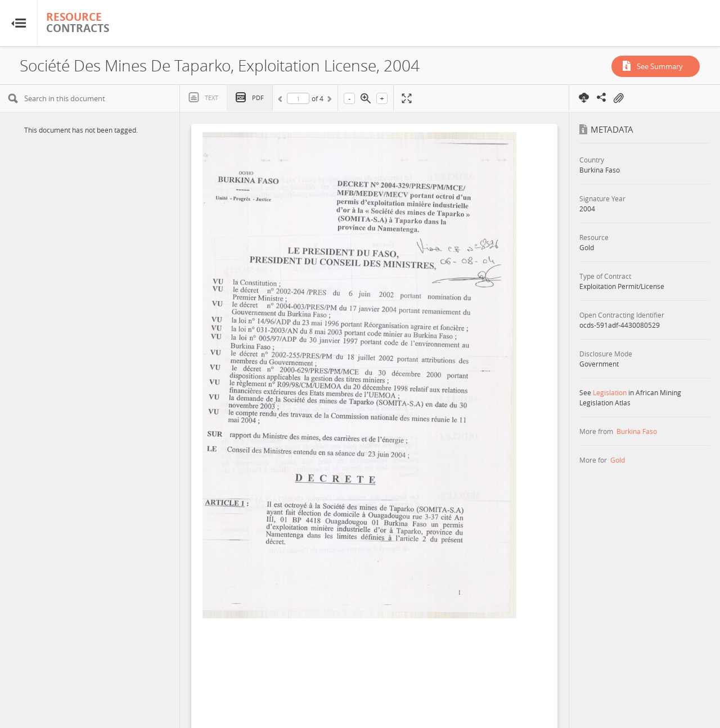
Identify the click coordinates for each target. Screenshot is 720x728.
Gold (618, 460)
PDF (258, 98)
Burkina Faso (637, 431)
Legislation (610, 392)
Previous (282, 101)
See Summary (660, 66)
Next (328, 101)
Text (211, 98)
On (618, 98)
